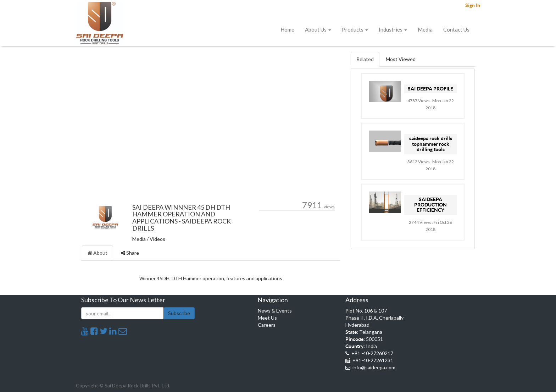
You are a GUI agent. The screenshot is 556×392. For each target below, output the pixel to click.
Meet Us (267, 318)
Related (365, 59)
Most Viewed (401, 59)
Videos (157, 239)
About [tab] (98, 253)
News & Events (275, 311)
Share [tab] (130, 253)
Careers (267, 325)
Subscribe (179, 313)
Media (139, 239)
